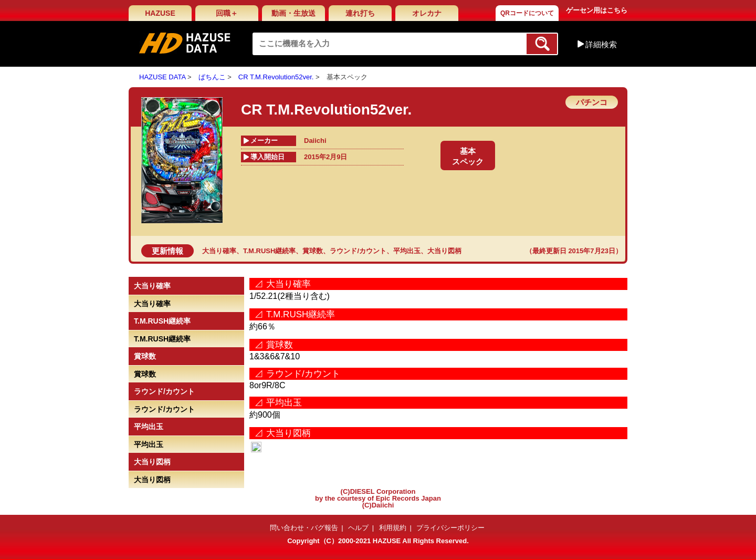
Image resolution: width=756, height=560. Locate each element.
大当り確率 (219, 251)
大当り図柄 (444, 251)
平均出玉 (407, 251)
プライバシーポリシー (450, 528)
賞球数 (313, 251)
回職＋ (227, 13)
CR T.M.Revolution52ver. (276, 77)
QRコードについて (527, 13)
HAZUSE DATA (162, 77)
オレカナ (427, 13)
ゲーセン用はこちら (597, 10)
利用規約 (393, 528)
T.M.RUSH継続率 (269, 251)
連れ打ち (360, 13)
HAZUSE (160, 13)
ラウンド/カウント (358, 251)
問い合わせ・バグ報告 (304, 528)
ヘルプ (358, 528)
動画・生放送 (293, 13)
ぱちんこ (212, 77)
